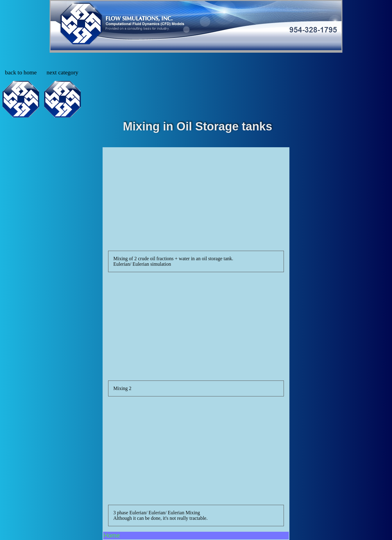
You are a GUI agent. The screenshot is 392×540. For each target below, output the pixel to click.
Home (112, 535)
